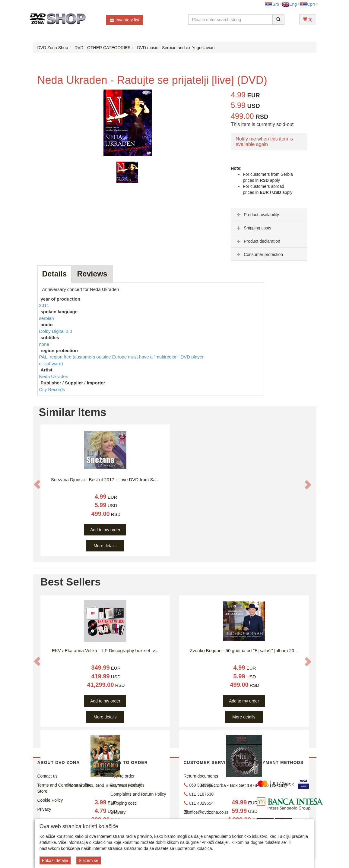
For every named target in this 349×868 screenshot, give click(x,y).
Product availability (257, 215)
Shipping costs (253, 228)
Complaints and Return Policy (138, 794)
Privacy (44, 809)
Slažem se (89, 860)
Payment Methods (127, 785)
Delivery (118, 812)
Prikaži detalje (55, 860)
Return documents (201, 776)
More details (105, 546)
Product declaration (258, 241)
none (44, 344)
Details (55, 274)
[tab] (269, 214)
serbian (47, 318)
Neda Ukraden (54, 376)
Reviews (92, 274)
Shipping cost (123, 803)
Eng (289, 4)
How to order (122, 776)
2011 (44, 305)
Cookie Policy (50, 800)
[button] (37, 484)
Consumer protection (259, 254)
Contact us (48, 776)
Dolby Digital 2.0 (56, 331)
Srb (272, 4)
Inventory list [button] (125, 20)
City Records (52, 389)
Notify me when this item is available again (264, 142)
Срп (307, 4)
